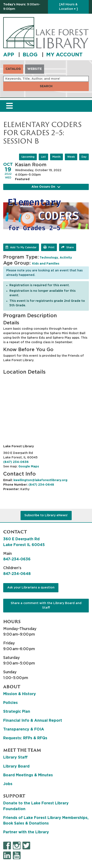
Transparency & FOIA (24, 729)
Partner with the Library (26, 832)
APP (9, 55)
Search (46, 86)
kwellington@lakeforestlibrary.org (40, 480)
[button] (24, 7)
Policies (10, 703)
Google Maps (29, 467)
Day (84, 157)
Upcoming (28, 157)
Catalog (13, 69)
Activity (66, 258)
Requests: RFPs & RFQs (25, 738)
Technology (49, 258)
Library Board (16, 766)
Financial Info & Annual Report (33, 721)
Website (35, 69)
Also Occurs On (46, 187)
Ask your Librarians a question (31, 588)
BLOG (31, 55)
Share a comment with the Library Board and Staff (46, 605)
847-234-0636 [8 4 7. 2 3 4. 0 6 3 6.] (17, 559)
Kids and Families (46, 264)
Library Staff (15, 757)
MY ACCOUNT (64, 55)
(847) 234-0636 (16, 462)
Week (71, 157)
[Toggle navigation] (9, 106)
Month (56, 157)
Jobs (8, 784)
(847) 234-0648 (41, 485)
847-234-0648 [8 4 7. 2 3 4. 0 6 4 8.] (17, 574)
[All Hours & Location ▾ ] (68, 7)
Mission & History (20, 694)
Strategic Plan (17, 712)
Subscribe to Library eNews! (46, 515)
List (43, 157)
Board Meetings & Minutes (28, 775)
